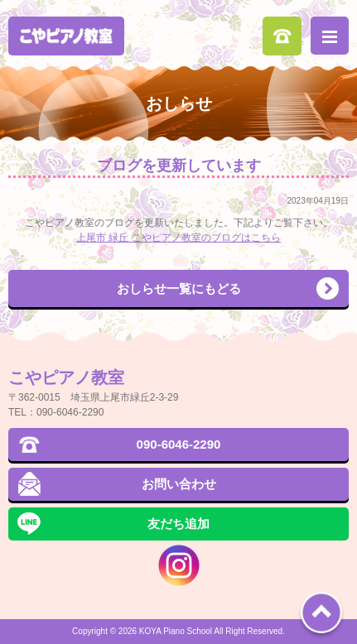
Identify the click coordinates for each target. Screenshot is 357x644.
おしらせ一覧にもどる (179, 288)
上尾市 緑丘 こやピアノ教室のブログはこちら (178, 238)
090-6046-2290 (282, 36)
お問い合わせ (179, 484)
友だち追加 (178, 524)
